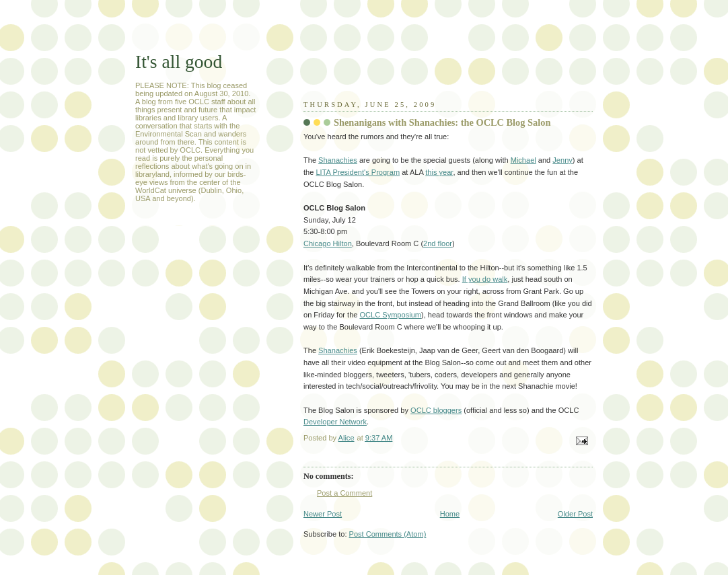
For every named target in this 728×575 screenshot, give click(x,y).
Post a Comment (344, 493)
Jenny (562, 160)
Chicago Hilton (328, 243)
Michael (523, 160)
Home (450, 514)
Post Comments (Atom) (388, 534)
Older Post (575, 514)
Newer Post (323, 514)
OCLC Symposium (391, 315)
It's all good (179, 62)
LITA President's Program (358, 172)
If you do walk (485, 279)
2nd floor (438, 243)
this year (439, 172)
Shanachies (338, 160)
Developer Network (335, 422)
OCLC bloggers (436, 410)
